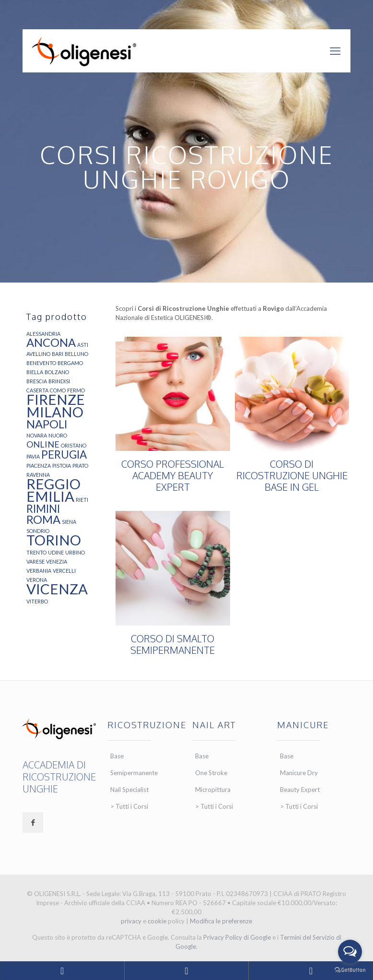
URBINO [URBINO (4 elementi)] (75, 552)
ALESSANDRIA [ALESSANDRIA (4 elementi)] (43, 334)
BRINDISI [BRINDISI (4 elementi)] (59, 381)
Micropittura (213, 790)
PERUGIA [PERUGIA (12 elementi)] (64, 455)
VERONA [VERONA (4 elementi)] (37, 580)
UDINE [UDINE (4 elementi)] (56, 552)
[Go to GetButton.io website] (350, 970)
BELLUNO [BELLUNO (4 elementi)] (76, 354)
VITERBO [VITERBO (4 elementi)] (37, 601)
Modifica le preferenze (221, 921)
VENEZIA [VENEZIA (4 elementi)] (57, 561)
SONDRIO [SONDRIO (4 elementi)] (38, 531)
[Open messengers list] (350, 952)
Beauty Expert (300, 790)
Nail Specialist (129, 790)
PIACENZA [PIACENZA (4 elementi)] (39, 466)
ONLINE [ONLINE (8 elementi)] (43, 444)
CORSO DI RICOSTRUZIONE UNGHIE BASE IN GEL (292, 475)
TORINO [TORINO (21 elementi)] (54, 540)
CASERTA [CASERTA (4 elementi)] (37, 390)
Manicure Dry (299, 773)
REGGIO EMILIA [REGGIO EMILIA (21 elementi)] (53, 490)
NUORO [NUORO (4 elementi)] (58, 435)
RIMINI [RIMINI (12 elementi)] (43, 509)
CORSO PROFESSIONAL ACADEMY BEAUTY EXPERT (173, 475)
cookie (157, 921)
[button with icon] (33, 822)
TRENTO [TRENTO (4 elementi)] (36, 552)
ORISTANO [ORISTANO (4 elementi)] (74, 445)
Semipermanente (134, 773)
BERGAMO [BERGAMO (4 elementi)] (70, 363)
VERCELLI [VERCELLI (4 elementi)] (64, 571)
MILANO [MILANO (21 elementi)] (55, 412)
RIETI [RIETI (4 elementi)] (82, 500)
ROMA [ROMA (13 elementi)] (43, 520)
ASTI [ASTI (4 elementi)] (83, 345)
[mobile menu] (335, 51)
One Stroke (211, 773)
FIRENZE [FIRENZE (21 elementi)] (56, 399)
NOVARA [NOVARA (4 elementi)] (37, 435)
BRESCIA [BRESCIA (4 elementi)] (37, 381)
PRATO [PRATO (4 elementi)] (80, 466)
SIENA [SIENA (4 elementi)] (69, 522)
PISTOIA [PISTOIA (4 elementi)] (62, 466)
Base (117, 756)
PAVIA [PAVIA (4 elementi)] (33, 456)
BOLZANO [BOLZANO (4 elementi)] (57, 372)
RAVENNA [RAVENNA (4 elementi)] (38, 475)
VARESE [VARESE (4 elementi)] (35, 561)
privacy (131, 921)
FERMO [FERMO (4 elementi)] (76, 390)
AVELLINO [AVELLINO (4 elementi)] (38, 354)
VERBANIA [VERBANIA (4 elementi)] (39, 571)
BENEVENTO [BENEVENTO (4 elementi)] (41, 363)
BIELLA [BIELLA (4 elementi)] (35, 372)
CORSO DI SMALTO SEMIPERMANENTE (173, 644)
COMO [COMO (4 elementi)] (58, 390)
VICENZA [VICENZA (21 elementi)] (57, 589)
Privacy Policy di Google (237, 937)
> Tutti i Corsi (129, 806)
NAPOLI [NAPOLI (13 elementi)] (47, 424)
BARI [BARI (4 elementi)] (58, 354)
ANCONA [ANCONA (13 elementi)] (51, 342)
